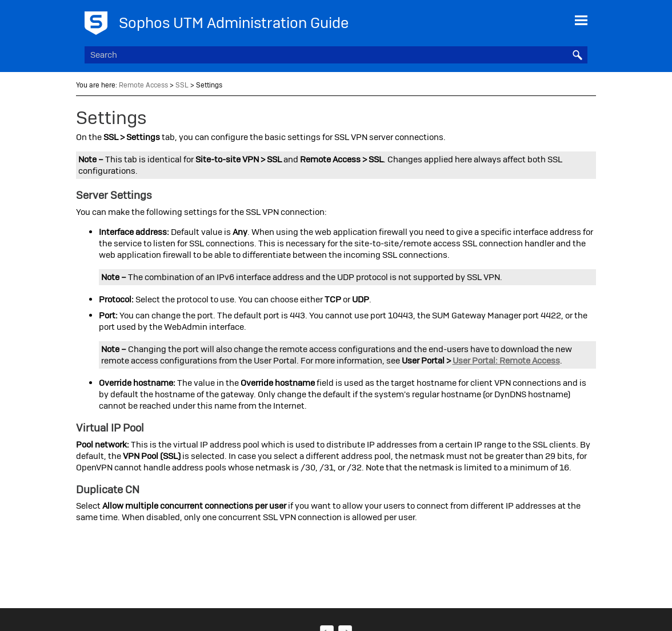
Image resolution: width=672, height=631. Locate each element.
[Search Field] (336, 55)
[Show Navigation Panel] (581, 20)
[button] (577, 55)
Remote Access (143, 85)
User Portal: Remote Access (506, 361)
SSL (182, 85)
